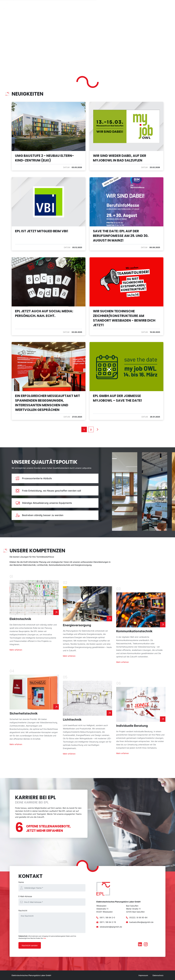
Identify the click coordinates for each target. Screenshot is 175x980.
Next (97, 429)
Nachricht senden (30, 945)
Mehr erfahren (16, 650)
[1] (84, 430)
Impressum (143, 975)
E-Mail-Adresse (25, 896)
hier (45, 938)
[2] (91, 430)
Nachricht (23, 911)
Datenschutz (158, 975)
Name (21, 882)
